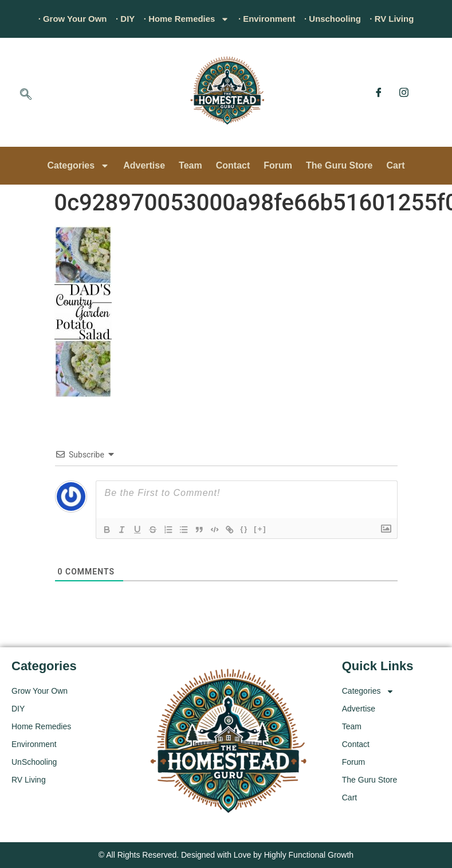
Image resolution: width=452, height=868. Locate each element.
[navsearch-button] (26, 95)
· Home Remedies (184, 19)
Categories (78, 166)
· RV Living (402, 19)
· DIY (119, 19)
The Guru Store (339, 165)
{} (250, 529)
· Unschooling (339, 19)
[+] (266, 529)
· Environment (270, 19)
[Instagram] (404, 92)
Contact (233, 165)
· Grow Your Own (62, 19)
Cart (396, 165)
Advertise (144, 165)
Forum (278, 165)
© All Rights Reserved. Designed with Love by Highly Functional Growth (226, 855)
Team (190, 165)
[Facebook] (379, 92)
